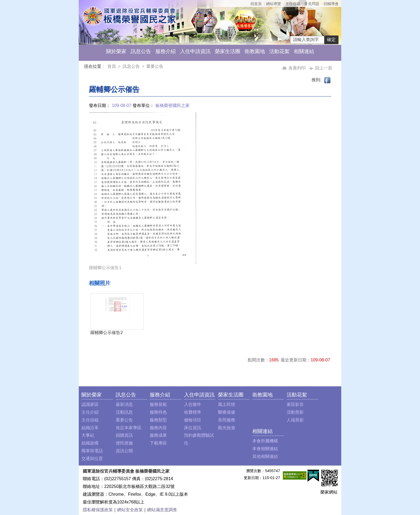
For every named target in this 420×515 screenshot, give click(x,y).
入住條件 (193, 404)
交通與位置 (92, 459)
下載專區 (158, 443)
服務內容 (158, 428)
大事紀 (88, 435)
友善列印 (298, 68)
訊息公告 (141, 51)
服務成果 (158, 435)
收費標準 (193, 412)
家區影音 (295, 404)
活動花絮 (279, 51)
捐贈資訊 (124, 435)
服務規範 (158, 404)
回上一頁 (324, 68)
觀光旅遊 (227, 428)
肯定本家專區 (129, 428)
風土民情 (227, 404)
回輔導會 (331, 4)
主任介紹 (90, 412)
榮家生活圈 (228, 51)
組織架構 (90, 443)
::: (85, 67)
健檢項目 (193, 420)
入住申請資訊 (195, 51)
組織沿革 (90, 428)
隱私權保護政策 (98, 510)
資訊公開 (124, 451)
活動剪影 (295, 412)
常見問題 (312, 4)
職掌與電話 (92, 451)
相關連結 (304, 51)
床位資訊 (193, 428)
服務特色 (158, 412)
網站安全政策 (130, 510)
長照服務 (227, 420)
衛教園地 (255, 51)
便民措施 (124, 443)
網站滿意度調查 (162, 510)
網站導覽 (273, 4)
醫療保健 (227, 412)
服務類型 (158, 420)
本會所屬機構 (265, 441)
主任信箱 (293, 4)
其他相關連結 (265, 456)
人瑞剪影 (295, 420)
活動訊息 (124, 412)
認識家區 (90, 404)
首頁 (112, 66)
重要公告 (155, 66)
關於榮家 (116, 51)
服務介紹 (166, 51)
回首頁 (256, 4)
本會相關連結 (265, 449)
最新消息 (124, 404)
